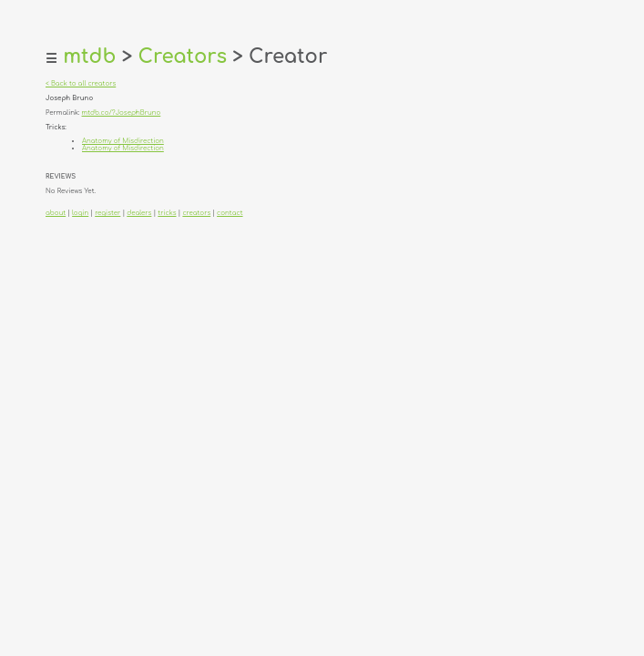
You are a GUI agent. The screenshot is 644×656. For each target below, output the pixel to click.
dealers (139, 213)
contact (230, 213)
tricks (167, 213)
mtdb (89, 56)
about (56, 213)
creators (196, 213)
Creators (182, 56)
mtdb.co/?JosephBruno (122, 113)
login (80, 213)
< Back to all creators (81, 84)
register (107, 213)
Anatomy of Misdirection (123, 141)
